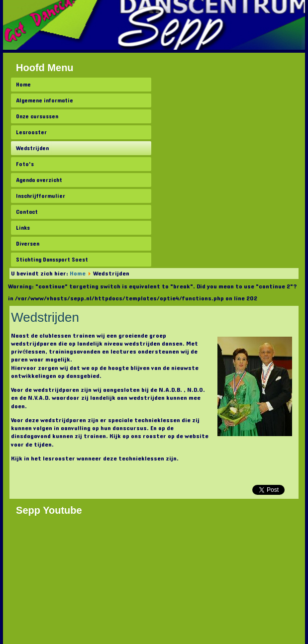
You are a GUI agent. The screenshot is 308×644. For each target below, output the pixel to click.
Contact (27, 212)
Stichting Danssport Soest (52, 260)
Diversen (28, 244)
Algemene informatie (45, 100)
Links (23, 228)
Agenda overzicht (39, 180)
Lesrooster (31, 132)
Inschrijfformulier (41, 196)
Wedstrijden (32, 148)
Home (23, 85)
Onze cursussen (37, 116)
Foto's (25, 164)
